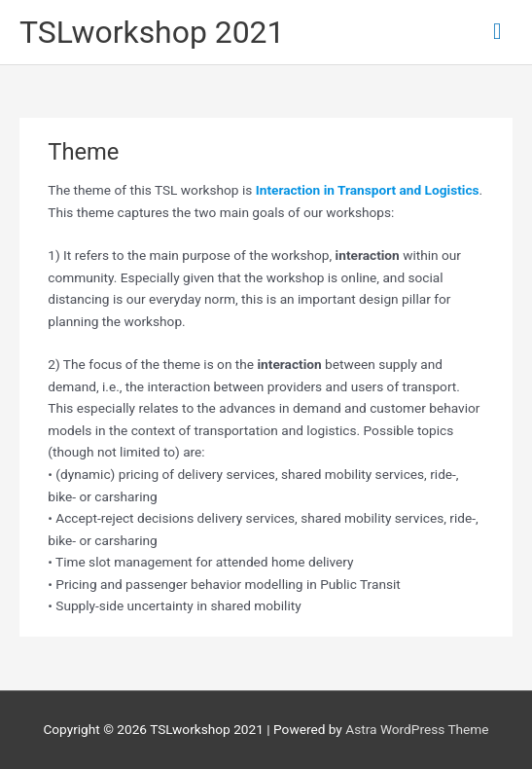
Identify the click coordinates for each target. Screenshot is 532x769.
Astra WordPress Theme (417, 729)
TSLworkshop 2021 (152, 32)
